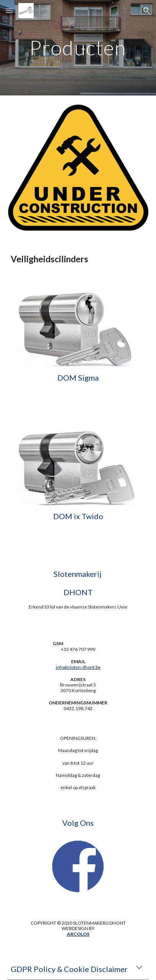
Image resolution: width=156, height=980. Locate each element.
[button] (9, 10)
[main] (78, 48)
